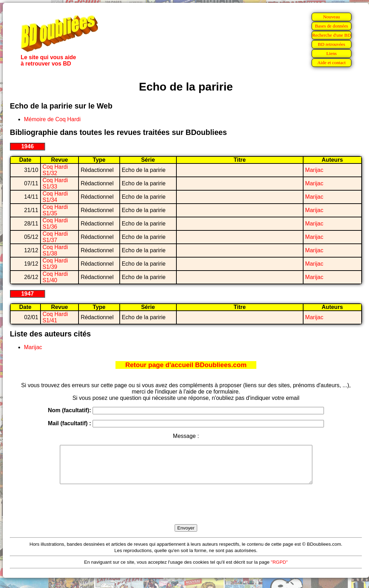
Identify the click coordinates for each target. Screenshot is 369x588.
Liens (332, 53)
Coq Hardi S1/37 (55, 237)
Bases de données (331, 26)
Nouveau (331, 17)
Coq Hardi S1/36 (55, 224)
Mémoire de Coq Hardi (52, 119)
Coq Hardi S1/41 (55, 317)
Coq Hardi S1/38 (55, 250)
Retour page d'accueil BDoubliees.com (186, 365)
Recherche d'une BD (332, 35)
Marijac (314, 170)
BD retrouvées (332, 44)
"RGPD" (279, 570)
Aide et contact (332, 63)
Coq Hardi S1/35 (55, 210)
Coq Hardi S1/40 (55, 277)
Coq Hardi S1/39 (55, 264)
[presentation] (186, 512)
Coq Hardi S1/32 (55, 170)
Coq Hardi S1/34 (55, 197)
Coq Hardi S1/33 (55, 183)
